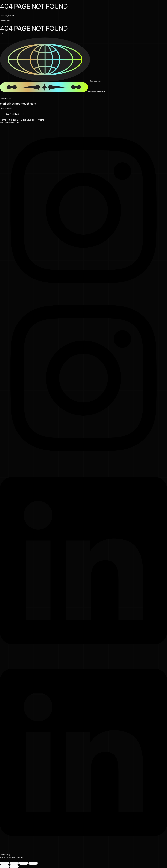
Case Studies (28, 120)
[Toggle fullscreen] (14, 863)
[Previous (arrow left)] (5, 866)
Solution (13, 120)
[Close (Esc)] (33, 863)
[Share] (24, 863)
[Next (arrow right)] (14, 866)
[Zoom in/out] (5, 863)
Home (3, 120)
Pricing (41, 120)
